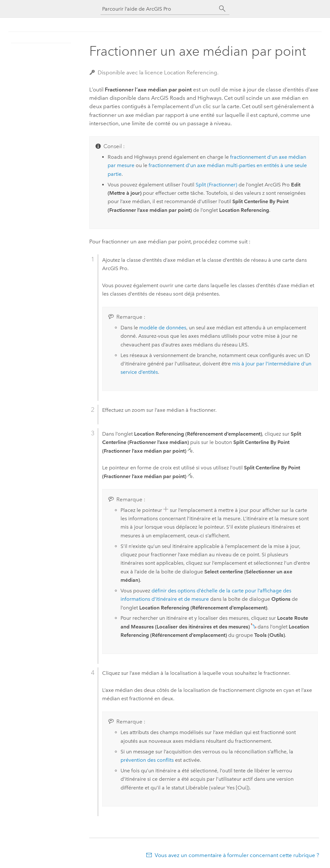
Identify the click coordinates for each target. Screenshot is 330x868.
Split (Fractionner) (216, 185)
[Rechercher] (222, 9)
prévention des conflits (147, 760)
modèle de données (163, 328)
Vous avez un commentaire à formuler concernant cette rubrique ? (237, 855)
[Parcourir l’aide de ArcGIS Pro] (159, 9)
